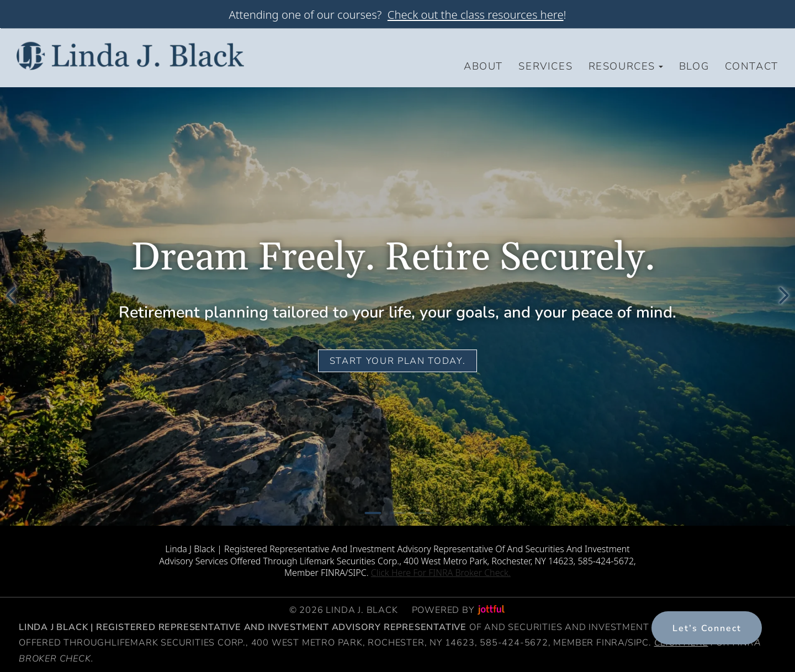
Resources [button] (626, 66)
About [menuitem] (483, 66)
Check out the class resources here (476, 14)
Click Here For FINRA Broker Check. (441, 573)
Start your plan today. (397, 361)
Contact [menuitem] (752, 66)
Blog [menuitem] (694, 66)
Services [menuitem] (545, 66)
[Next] (784, 295)
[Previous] (11, 295)
